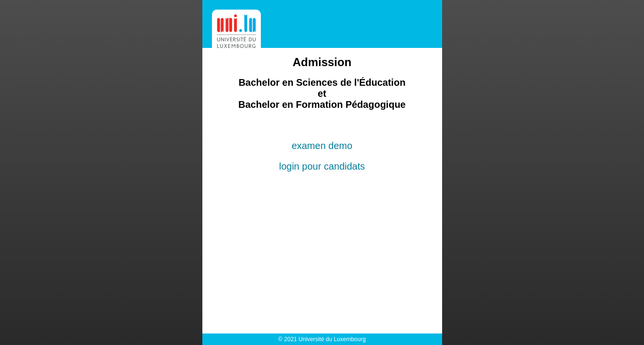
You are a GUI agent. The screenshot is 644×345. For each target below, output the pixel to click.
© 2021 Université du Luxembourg (322, 339)
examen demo (322, 146)
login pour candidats (322, 166)
